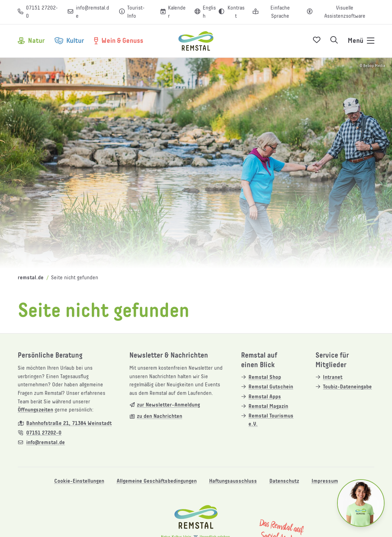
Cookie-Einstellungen (79, 481)
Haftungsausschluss (233, 481)
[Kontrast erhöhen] (232, 12)
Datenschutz (284, 481)
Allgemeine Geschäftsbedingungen (157, 481)
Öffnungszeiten (35, 410)
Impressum (325, 481)
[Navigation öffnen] (361, 41)
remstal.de (31, 278)
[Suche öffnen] (334, 41)
